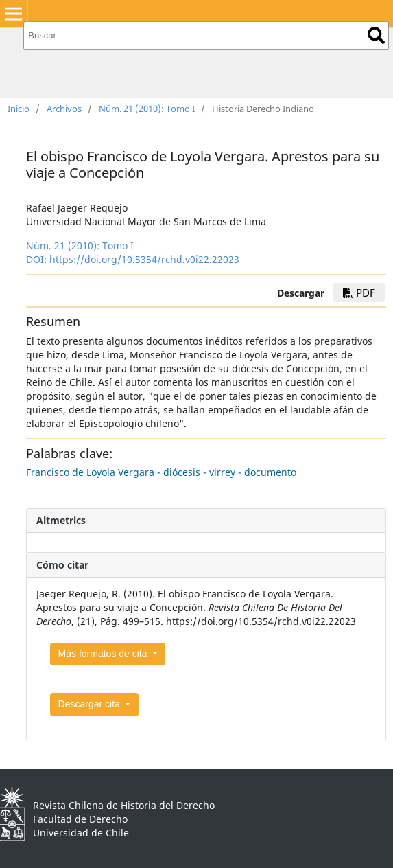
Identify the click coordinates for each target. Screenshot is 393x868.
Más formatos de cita (104, 654)
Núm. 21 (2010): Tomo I (147, 108)
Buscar (376, 35)
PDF (359, 293)
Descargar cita (91, 704)
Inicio (19, 108)
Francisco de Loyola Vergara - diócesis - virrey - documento (161, 472)
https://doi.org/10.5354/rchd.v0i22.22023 (144, 259)
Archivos (64, 108)
